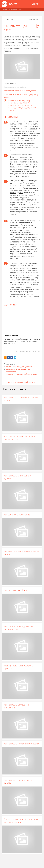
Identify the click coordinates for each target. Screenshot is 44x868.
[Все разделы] (41, 4)
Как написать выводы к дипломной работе (22, 399)
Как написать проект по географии (22, 751)
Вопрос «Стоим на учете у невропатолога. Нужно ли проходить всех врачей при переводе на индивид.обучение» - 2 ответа (23, 105)
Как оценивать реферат (16, 594)
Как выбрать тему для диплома (19, 367)
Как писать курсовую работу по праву (22, 374)
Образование (13, 10)
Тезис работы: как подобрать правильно (19, 673)
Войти (35, 4)
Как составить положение (17, 517)
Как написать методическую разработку (18, 371)
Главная (4, 10)
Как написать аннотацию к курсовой (17, 479)
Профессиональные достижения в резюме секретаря (21, 829)
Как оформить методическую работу (19, 789)
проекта (13, 193)
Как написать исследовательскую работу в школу (22, 96)
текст (21, 193)
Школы (21, 10)
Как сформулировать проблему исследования (20, 439)
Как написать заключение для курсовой (20, 91)
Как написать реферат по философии (17, 713)
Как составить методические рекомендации (18, 633)
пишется (33, 129)
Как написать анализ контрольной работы (21, 556)
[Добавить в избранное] (38, 26)
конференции (15, 200)
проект (12, 167)
